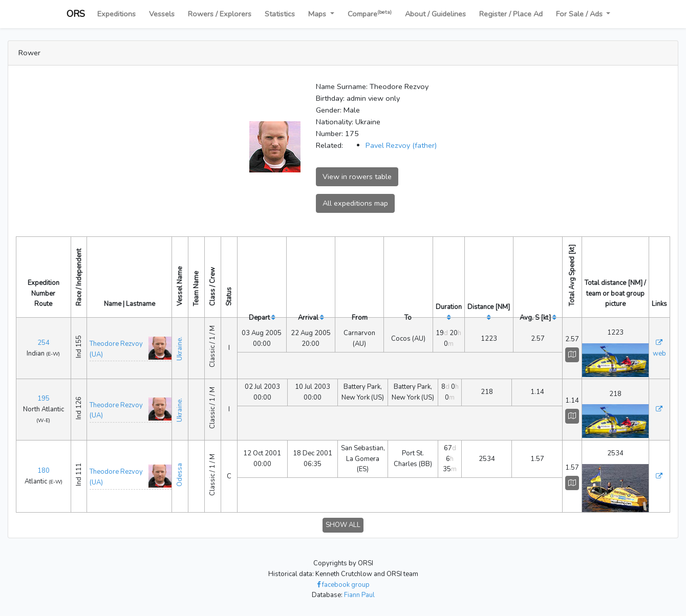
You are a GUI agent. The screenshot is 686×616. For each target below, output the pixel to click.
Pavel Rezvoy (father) (401, 145)
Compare (370, 14)
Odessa (180, 475)
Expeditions (116, 14)
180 (44, 471)
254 (44, 343)
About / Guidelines (435, 14)
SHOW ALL (343, 525)
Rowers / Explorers (220, 14)
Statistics (280, 14)
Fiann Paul (359, 595)
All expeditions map (355, 203)
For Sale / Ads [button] (580, 14)
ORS (76, 14)
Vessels (162, 14)
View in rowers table (357, 177)
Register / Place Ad (511, 14)
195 (44, 399)
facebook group (343, 585)
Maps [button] (318, 14)
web (659, 354)
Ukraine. (180, 347)
